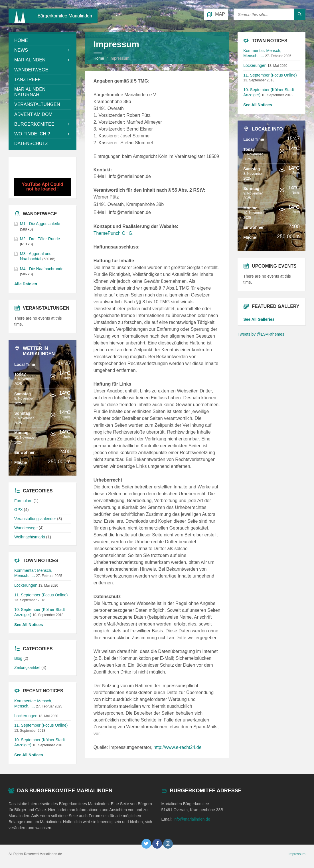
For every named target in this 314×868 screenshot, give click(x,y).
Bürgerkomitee (34, 124)
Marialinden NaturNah (30, 92)
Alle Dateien (26, 284)
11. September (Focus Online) (41, 595)
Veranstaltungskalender (35, 519)
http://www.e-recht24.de (178, 747)
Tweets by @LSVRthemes (261, 334)
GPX (19, 510)
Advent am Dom (33, 114)
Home (99, 58)
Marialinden (30, 60)
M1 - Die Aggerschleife (40, 224)
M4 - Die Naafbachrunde (42, 269)
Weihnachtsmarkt (30, 537)
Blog (18, 658)
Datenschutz (31, 144)
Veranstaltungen (37, 104)
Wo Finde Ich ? (32, 134)
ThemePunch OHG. (114, 233)
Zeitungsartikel (27, 667)
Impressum (297, 854)
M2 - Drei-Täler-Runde (40, 239)
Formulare (23, 501)
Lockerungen (26, 585)
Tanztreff (27, 80)
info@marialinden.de (192, 819)
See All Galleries (259, 319)
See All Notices (29, 625)
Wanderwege (31, 70)
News (21, 50)
